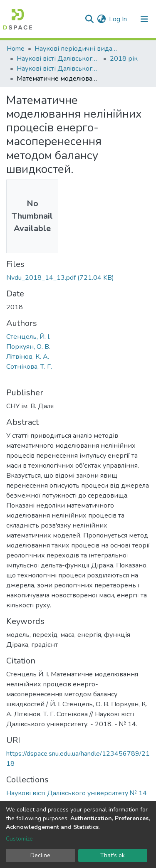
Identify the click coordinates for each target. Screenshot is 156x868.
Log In (118, 19)
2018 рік (124, 59)
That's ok (113, 855)
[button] (101, 19)
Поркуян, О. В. (28, 347)
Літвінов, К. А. (28, 357)
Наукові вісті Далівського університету (58, 59)
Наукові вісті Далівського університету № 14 (58, 69)
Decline (40, 855)
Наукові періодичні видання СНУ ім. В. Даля (76, 49)
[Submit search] (89, 19)
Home (16, 49)
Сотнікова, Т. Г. (29, 367)
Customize (19, 839)
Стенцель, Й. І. (28, 337)
